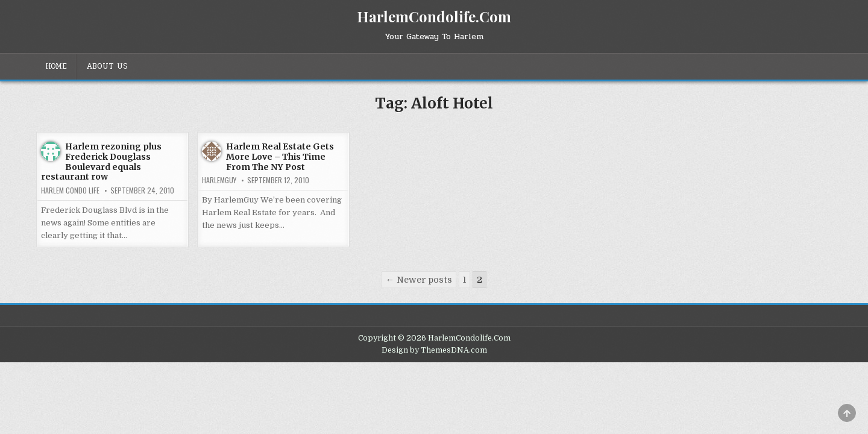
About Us (107, 66)
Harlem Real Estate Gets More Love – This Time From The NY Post (280, 157)
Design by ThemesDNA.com (434, 350)
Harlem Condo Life (70, 190)
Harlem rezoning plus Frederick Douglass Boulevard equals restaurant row (101, 162)
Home (56, 66)
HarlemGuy (219, 180)
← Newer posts (419, 280)
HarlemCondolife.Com (434, 16)
